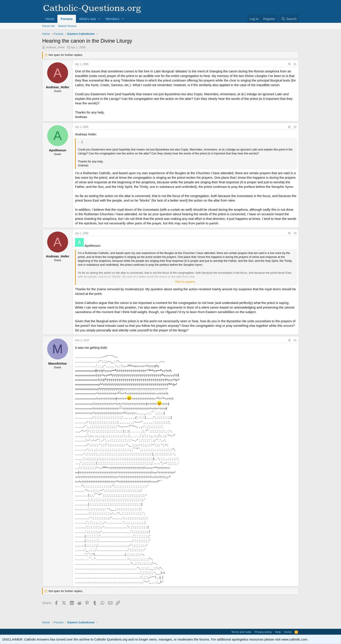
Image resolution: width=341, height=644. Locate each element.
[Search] (289, 19)
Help (278, 632)
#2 (295, 127)
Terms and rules (241, 632)
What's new (88, 19)
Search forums (67, 26)
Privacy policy (263, 632)
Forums (67, 19)
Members (113, 19)
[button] (99, 19)
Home (50, 19)
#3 (295, 233)
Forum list (48, 26)
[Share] (289, 64)
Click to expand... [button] (186, 282)
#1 (295, 64)
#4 (295, 340)
